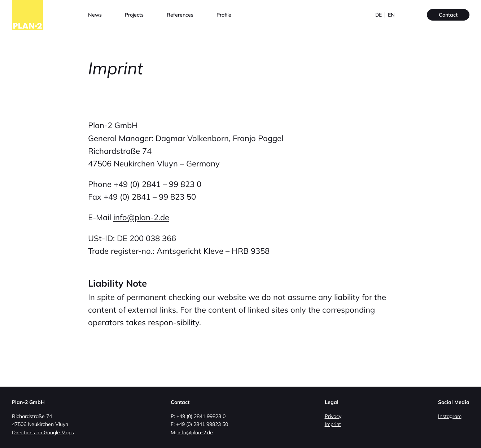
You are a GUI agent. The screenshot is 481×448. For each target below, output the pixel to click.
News (95, 15)
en (391, 15)
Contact (448, 15)
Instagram (450, 416)
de (379, 15)
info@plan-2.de (141, 217)
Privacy (333, 416)
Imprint (333, 424)
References (180, 15)
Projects (134, 15)
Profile (224, 15)
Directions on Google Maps (43, 432)
